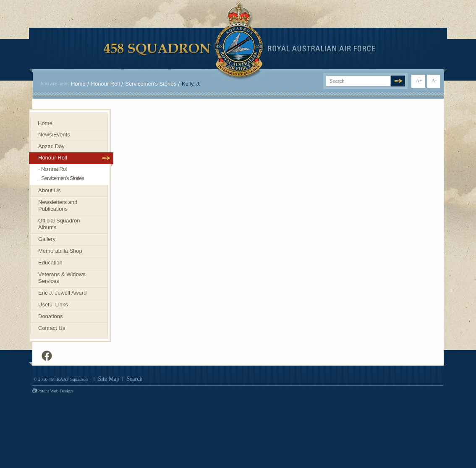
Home (78, 84)
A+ (419, 81)
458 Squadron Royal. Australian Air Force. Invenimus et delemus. (239, 41)
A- (434, 81)
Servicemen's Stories (151, 84)
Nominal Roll (54, 169)
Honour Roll (106, 84)
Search (134, 379)
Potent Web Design (52, 391)
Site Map (109, 379)
